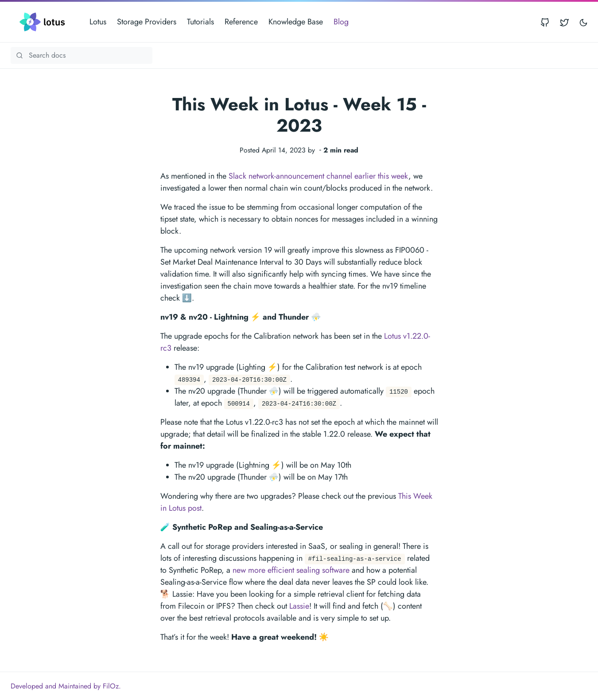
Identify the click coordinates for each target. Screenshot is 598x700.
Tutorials (200, 22)
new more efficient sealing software (291, 570)
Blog (341, 22)
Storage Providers (147, 22)
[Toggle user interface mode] (583, 22)
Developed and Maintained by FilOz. (66, 686)
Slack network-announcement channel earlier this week (318, 176)
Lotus (98, 22)
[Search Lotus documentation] (82, 55)
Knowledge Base (296, 22)
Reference (241, 22)
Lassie (299, 606)
